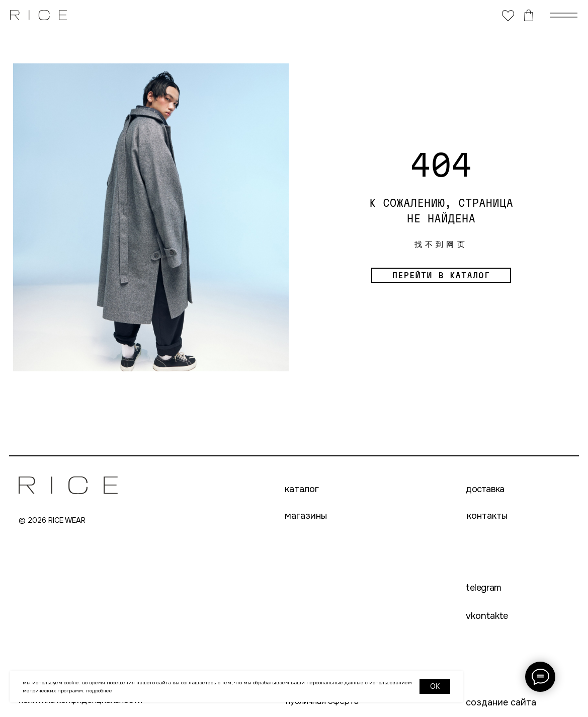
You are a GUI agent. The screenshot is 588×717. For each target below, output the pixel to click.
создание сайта (501, 702)
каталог (302, 489)
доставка (485, 489)
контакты (487, 516)
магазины (306, 516)
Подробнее (99, 691)
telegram (484, 588)
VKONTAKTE (487, 616)
